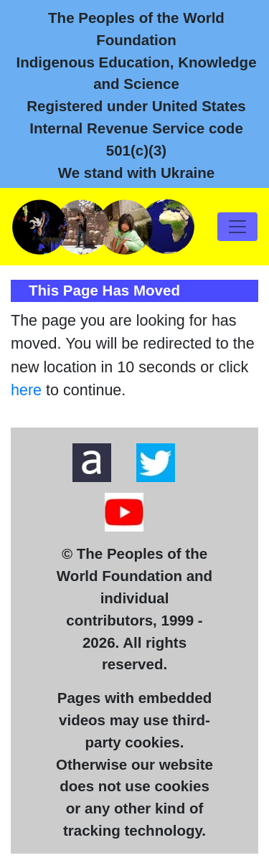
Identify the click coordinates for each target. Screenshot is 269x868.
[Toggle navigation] (237, 227)
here (26, 390)
